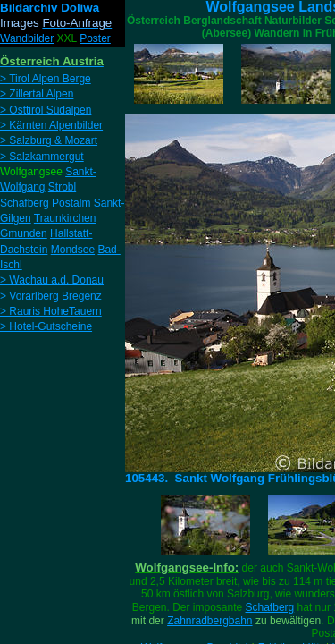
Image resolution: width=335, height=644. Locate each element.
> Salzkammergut (42, 157)
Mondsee (73, 250)
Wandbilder (27, 38)
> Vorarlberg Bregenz (51, 296)
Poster (95, 38)
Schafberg (270, 607)
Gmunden (24, 233)
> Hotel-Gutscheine (46, 326)
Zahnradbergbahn (209, 621)
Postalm (71, 203)
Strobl (62, 187)
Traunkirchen (65, 218)
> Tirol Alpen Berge (46, 79)
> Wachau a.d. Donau (52, 280)
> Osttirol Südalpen (46, 110)
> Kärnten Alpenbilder (51, 125)
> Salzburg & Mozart (49, 140)
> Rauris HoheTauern (51, 311)
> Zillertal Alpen (37, 94)
